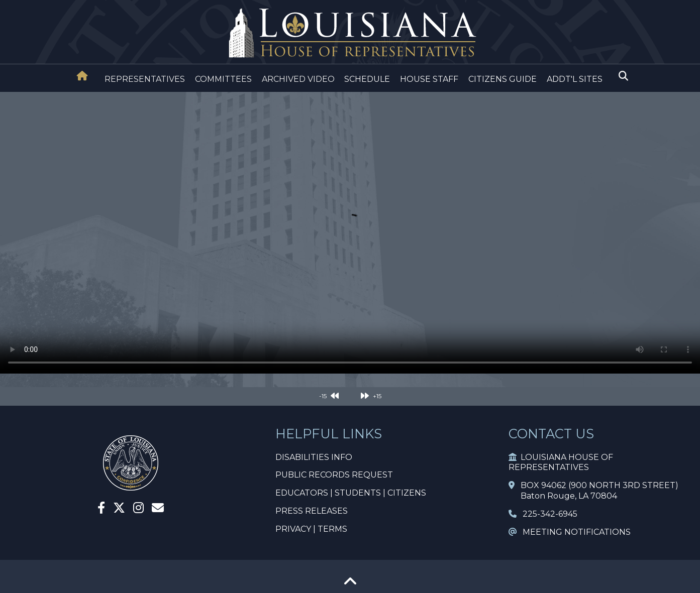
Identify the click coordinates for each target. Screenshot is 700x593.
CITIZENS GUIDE (503, 79)
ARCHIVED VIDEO (298, 79)
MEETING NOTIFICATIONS (570, 532)
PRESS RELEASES (312, 511)
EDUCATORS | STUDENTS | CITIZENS (351, 493)
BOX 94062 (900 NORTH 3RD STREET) (593, 485)
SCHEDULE (367, 79)
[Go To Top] (350, 585)
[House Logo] (350, 33)
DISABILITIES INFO (314, 457)
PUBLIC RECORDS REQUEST (334, 475)
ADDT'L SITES (575, 79)
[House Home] (82, 76)
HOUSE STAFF (429, 79)
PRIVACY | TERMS (311, 529)
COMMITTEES (223, 79)
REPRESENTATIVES (145, 79)
